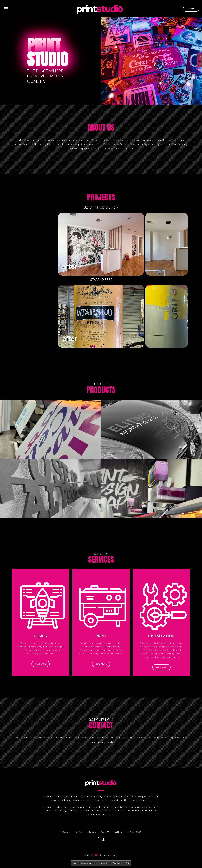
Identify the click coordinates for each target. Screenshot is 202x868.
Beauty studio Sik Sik (101, 207)
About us (101, 128)
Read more (118, 863)
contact (191, 9)
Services (101, 559)
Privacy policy (134, 832)
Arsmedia (113, 855)
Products (101, 390)
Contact (101, 725)
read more (28, 664)
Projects (101, 197)
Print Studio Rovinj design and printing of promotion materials (100, 9)
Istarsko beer (101, 279)
